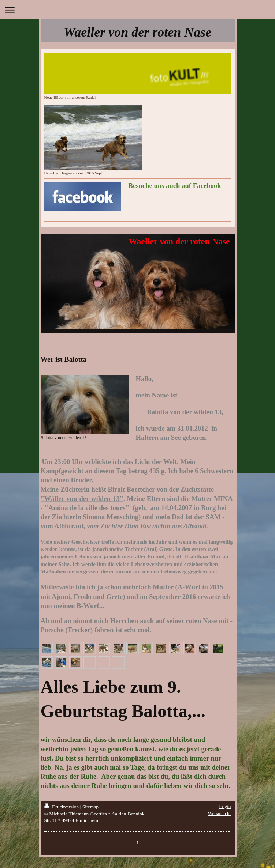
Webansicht (220, 813)
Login (225, 806)
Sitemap (90, 807)
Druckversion (62, 807)
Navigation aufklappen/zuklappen (137, 10)
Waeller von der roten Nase (137, 32)
